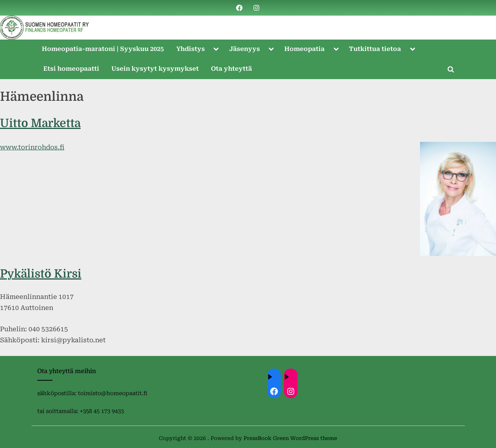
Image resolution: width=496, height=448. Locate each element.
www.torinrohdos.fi (32, 147)
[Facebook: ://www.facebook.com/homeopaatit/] (274, 391)
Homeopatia (304, 49)
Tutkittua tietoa (375, 49)
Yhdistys (191, 49)
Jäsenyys (245, 49)
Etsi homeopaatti (71, 69)
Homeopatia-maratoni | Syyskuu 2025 (103, 49)
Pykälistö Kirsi (41, 274)
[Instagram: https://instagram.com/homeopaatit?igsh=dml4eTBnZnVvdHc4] (291, 391)
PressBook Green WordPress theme (290, 438)
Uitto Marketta (40, 123)
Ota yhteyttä (231, 69)
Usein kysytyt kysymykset (155, 69)
